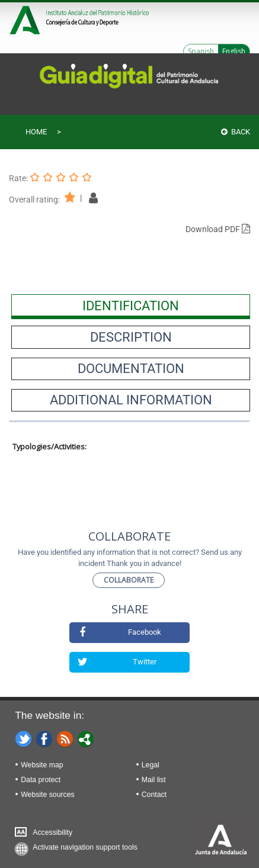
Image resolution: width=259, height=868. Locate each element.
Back (236, 132)
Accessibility (52, 832)
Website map (42, 765)
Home (36, 132)
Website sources (47, 795)
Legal (151, 765)
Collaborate (129, 580)
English (234, 51)
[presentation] (131, 306)
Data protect (41, 780)
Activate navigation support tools (85, 847)
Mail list (154, 780)
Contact (154, 795)
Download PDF (218, 229)
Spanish (201, 51)
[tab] (131, 306)
